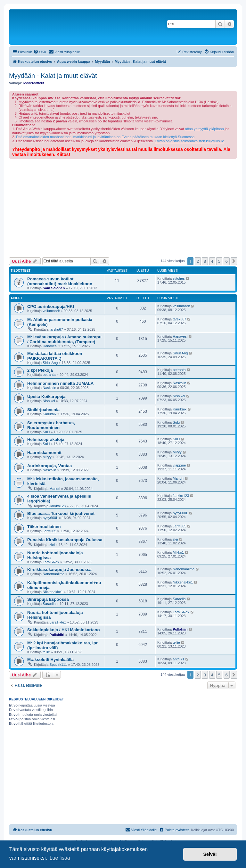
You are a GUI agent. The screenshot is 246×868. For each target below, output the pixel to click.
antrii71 (178, 659)
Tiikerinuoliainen (44, 527)
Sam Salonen (54, 288)
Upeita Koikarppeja (46, 397)
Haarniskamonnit (44, 453)
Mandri (55, 489)
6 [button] (227, 261)
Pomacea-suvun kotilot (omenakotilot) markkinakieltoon (60, 281)
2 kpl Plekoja (40, 370)
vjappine (179, 465)
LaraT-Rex (51, 562)
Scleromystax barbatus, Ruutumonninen (51, 425)
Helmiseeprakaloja (46, 439)
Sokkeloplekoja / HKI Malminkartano (63, 630)
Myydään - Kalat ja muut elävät (53, 76)
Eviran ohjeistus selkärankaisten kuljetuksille (189, 141)
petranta (49, 375)
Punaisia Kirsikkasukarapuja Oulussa (65, 540)
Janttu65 (49, 531)
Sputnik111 (58, 665)
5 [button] (219, 261)
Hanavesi (50, 346)
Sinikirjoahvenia (43, 410)
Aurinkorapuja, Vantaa (49, 466)
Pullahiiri (57, 635)
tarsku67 (56, 329)
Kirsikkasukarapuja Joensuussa (59, 570)
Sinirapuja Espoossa (48, 599)
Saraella (49, 604)
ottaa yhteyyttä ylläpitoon (205, 129)
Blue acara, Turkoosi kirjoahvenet (61, 513)
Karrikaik (49, 414)
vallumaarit (51, 311)
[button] (234, 261)
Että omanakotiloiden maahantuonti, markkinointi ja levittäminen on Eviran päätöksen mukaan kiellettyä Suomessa (105, 137)
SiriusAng (50, 363)
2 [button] (198, 261)
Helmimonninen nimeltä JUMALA (60, 383)
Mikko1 (178, 552)
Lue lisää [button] (60, 858)
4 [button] (212, 261)
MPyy (47, 457)
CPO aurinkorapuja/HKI (51, 306)
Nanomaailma (53, 574)
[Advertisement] (123, 207)
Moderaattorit (34, 83)
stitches (179, 278)
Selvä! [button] (210, 854)
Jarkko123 (57, 506)
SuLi (46, 432)
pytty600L (50, 518)
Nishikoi (49, 401)
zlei (52, 545)
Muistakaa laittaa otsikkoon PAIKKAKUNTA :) (55, 356)
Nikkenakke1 (53, 592)
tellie (46, 652)
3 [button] (205, 261)
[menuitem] (40, 52)
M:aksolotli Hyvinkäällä (50, 660)
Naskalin (49, 388)
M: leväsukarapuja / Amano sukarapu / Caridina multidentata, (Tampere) (64, 339)
